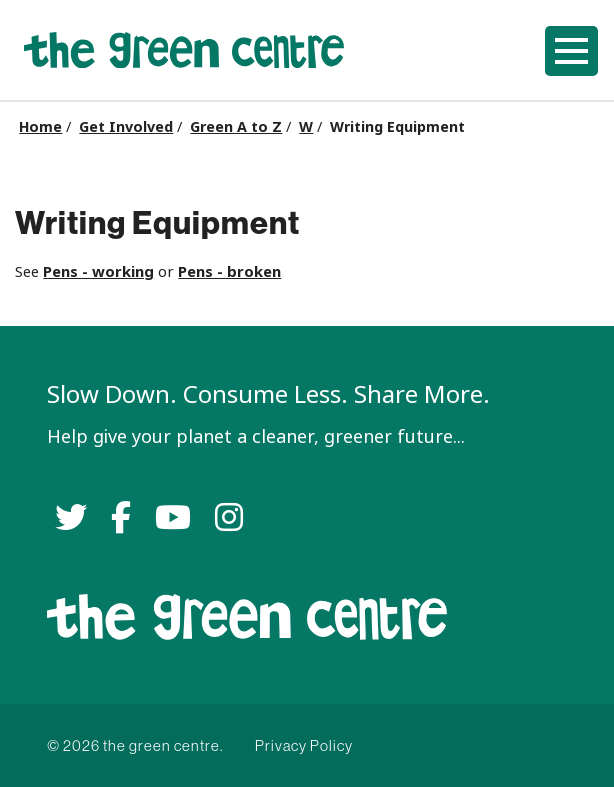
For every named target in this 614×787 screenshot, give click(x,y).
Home (40, 127)
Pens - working (98, 271)
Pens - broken (229, 271)
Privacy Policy (304, 745)
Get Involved (126, 127)
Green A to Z (236, 127)
